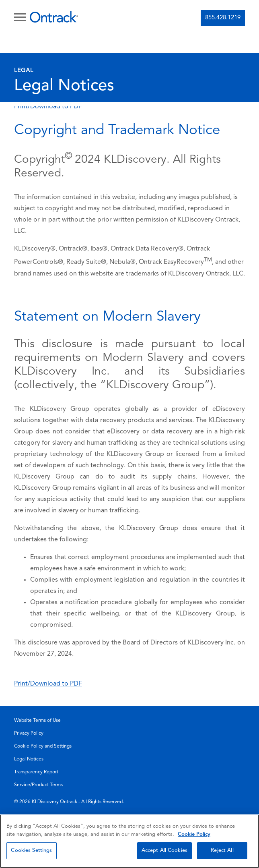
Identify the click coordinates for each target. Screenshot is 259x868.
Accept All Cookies (164, 850)
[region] (129, 841)
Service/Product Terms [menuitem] (38, 785)
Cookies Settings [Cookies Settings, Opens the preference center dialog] (31, 850)
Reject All (222, 850)
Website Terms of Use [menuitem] (37, 721)
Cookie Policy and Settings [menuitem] (43, 746)
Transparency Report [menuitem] (36, 772)
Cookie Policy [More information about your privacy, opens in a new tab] (194, 834)
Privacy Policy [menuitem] (29, 733)
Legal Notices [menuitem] (29, 759)
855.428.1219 (223, 18)
